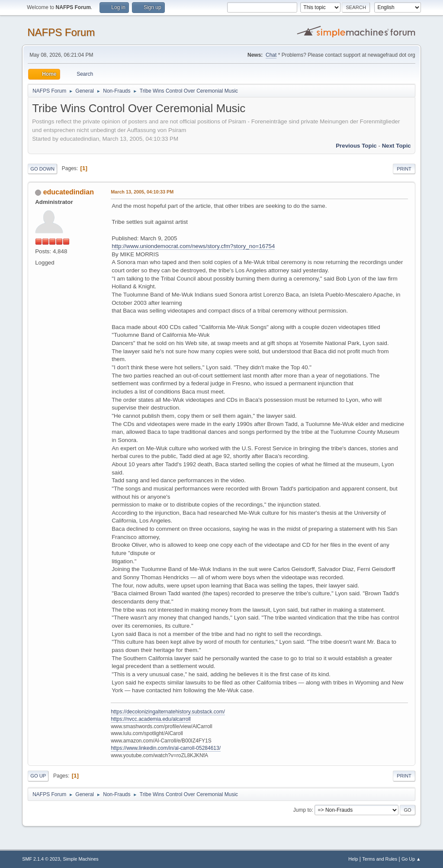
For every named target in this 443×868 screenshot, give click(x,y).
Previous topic (356, 146)
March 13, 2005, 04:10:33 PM (142, 192)
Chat (271, 55)
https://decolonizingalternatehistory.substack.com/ (168, 712)
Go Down (42, 169)
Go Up (38, 776)
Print (404, 169)
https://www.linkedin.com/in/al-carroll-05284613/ (166, 748)
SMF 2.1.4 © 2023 (41, 859)
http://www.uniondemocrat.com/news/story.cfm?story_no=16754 (193, 246)
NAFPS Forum (61, 32)
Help (353, 859)
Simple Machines (81, 859)
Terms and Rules (380, 859)
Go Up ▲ (411, 859)
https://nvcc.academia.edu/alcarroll (151, 719)
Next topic (396, 146)
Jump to (303, 810)
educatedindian (69, 192)
